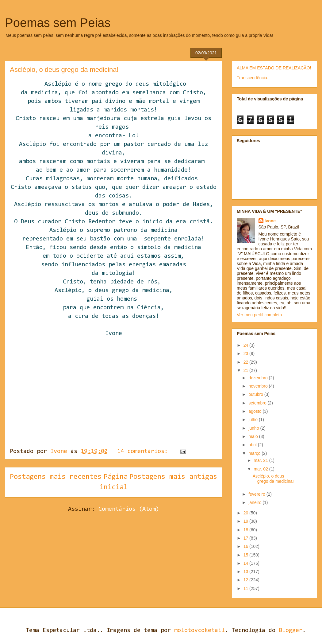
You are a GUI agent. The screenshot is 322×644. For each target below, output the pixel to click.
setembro (258, 403)
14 (246, 563)
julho (253, 420)
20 (246, 513)
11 (246, 588)
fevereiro (257, 494)
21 (246, 370)
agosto (255, 411)
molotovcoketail (199, 630)
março (255, 453)
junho (254, 428)
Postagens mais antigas (173, 477)
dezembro (259, 378)
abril (253, 445)
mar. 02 (261, 469)
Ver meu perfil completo (259, 315)
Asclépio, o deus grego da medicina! (64, 70)
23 (246, 353)
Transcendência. (253, 78)
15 (246, 555)
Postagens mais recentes (56, 477)
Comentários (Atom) (129, 509)
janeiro (255, 502)
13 (246, 572)
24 (246, 345)
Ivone (270, 221)
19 (246, 521)
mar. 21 (261, 460)
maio (254, 436)
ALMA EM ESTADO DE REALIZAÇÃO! (274, 68)
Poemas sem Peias (58, 23)
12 (246, 580)
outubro (256, 394)
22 (246, 362)
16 (246, 546)
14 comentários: (144, 451)
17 (246, 538)
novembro (259, 386)
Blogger (291, 630)
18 (246, 530)
